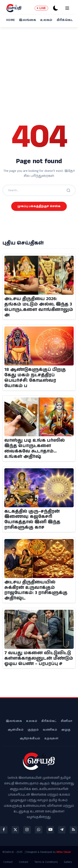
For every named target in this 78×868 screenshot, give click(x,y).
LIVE (41, 8)
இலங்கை (27, 20)
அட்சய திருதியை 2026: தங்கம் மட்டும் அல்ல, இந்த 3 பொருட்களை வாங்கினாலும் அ (39, 307)
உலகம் (46, 20)
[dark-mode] (56, 8)
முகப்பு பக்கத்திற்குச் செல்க (39, 206)
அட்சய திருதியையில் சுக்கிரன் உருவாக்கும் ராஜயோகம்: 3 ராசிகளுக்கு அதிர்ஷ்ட (36, 590)
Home (10, 20)
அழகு (66, 730)
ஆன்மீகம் (16, 730)
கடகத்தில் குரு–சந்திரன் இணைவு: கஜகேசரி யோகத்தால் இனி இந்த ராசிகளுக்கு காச (32, 520)
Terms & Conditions (46, 862)
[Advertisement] (39, 68)
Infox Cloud (63, 852)
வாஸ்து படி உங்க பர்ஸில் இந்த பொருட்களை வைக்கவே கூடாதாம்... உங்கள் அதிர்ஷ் (35, 449)
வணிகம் (50, 730)
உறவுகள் (51, 738)
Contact (8, 862)
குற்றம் (33, 730)
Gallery (68, 862)
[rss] (73, 830)
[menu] (67, 8)
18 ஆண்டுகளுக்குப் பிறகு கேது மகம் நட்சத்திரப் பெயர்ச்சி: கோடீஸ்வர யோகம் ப (35, 378)
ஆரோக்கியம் (30, 738)
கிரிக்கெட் (65, 20)
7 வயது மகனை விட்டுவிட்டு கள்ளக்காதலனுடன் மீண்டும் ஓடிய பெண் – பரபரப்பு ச (39, 658)
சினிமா (67, 721)
